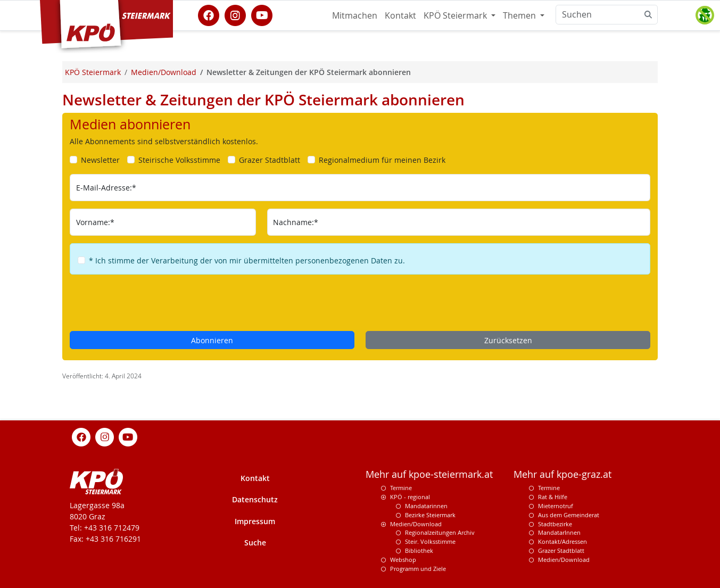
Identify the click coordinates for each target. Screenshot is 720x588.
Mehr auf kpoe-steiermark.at (429, 474)
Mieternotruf (556, 506)
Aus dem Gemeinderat (569, 515)
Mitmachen (355, 15)
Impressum (255, 521)
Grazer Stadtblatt (561, 550)
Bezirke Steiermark (430, 515)
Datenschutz (255, 499)
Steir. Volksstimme (430, 541)
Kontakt (400, 15)
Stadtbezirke (555, 524)
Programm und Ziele (418, 569)
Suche (255, 543)
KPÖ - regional (410, 497)
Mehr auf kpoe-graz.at (562, 474)
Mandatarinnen (426, 506)
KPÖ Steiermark (456, 15)
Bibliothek (419, 550)
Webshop (403, 560)
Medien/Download (416, 524)
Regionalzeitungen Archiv (440, 532)
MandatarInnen (559, 532)
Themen (520, 15)
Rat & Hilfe (553, 497)
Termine (401, 488)
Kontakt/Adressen (562, 541)
